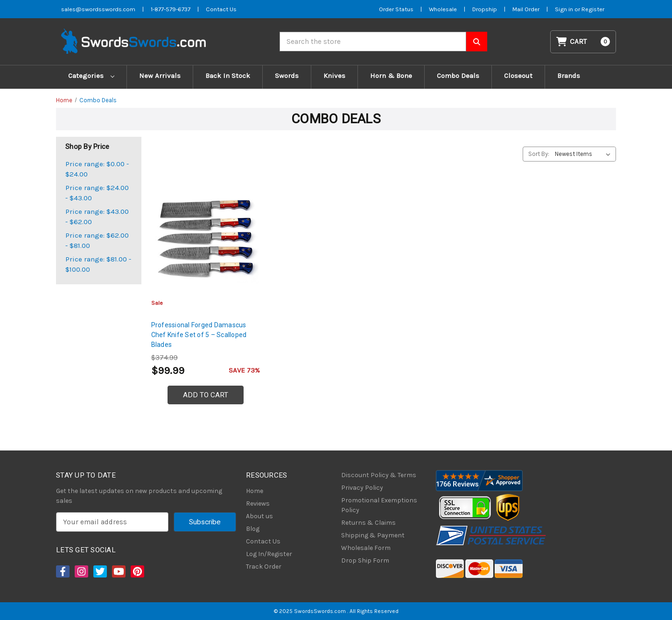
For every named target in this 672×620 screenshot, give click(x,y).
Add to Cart (206, 395)
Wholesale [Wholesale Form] (443, 9)
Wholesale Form (366, 548)
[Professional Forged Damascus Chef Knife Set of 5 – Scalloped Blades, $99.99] (206, 239)
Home (255, 491)
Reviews (258, 504)
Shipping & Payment (373, 535)
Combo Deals (458, 76)
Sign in (565, 9)
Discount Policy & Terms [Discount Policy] (379, 475)
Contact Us (263, 541)
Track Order (264, 567)
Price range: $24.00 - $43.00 (97, 193)
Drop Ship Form (365, 560)
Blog (253, 529)
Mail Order (526, 9)
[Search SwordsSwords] (477, 42)
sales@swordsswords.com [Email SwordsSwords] (98, 9)
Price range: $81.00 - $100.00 (98, 264)
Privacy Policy (362, 488)
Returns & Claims (368, 523)
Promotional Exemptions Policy (379, 505)
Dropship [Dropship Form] (485, 9)
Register (593, 9)
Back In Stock (228, 76)
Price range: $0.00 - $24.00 (97, 169)
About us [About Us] (259, 516)
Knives (334, 76)
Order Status (396, 9)
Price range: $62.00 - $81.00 (97, 241)
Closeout (518, 76)
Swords (287, 76)
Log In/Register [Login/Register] (269, 554)
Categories (91, 76)
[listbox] (584, 154)
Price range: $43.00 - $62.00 (97, 217)
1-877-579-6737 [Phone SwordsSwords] (171, 9)
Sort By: (539, 154)
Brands (569, 76)
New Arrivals (160, 76)
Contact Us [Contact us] (221, 9)
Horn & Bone (391, 76)
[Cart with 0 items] (583, 42)
